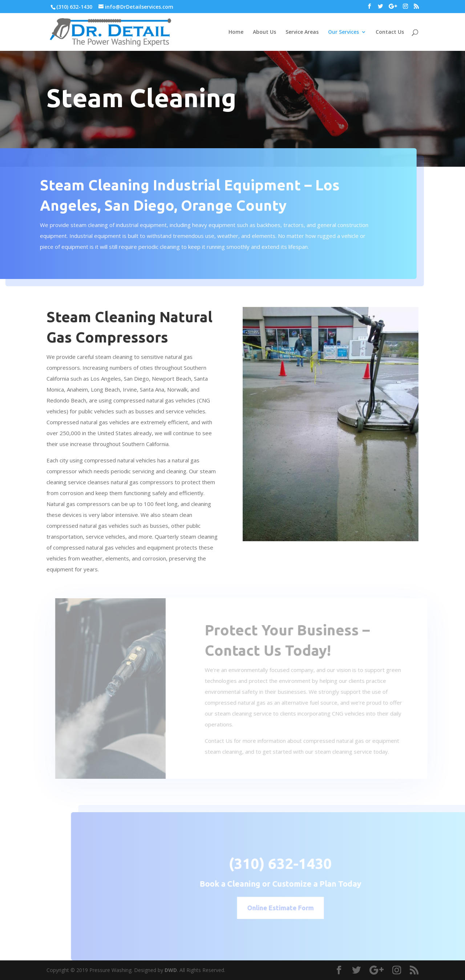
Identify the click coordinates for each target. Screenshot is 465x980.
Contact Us (390, 32)
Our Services (343, 32)
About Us (264, 32)
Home (236, 32)
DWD (171, 970)
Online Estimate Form (292, 908)
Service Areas (302, 32)
